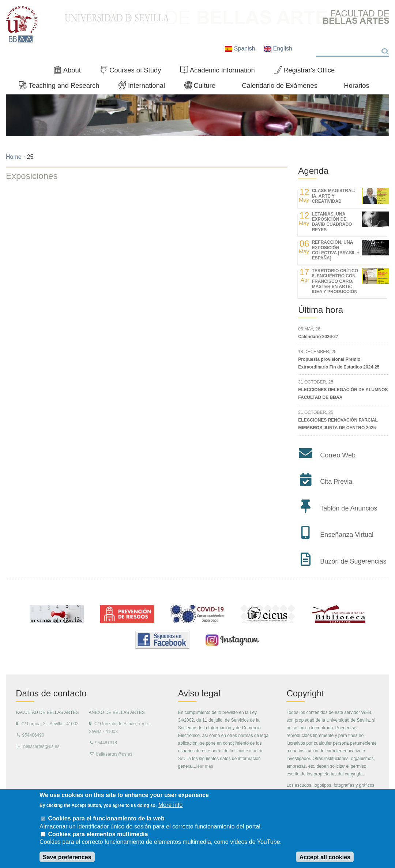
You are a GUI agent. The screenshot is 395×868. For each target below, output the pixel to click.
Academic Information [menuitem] (221, 72)
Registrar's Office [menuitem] (307, 72)
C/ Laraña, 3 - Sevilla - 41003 (50, 724)
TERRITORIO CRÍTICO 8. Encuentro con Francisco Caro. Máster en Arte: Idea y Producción (335, 281)
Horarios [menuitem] (357, 85)
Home (14, 157)
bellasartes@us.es (41, 747)
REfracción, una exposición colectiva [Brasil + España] (336, 250)
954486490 (33, 735)
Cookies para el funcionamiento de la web (106, 818)
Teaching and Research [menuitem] (62, 87)
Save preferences (67, 857)
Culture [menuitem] (203, 87)
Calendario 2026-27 (318, 337)
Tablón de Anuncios (349, 508)
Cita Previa (336, 482)
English (278, 48)
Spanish (241, 48)
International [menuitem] (145, 87)
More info (171, 805)
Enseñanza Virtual (347, 535)
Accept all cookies (325, 857)
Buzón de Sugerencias (353, 561)
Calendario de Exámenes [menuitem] (280, 85)
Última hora (321, 310)
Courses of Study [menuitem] (133, 72)
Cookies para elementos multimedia (98, 834)
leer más (205, 766)
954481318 (106, 743)
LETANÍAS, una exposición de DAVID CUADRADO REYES (332, 222)
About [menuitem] (70, 72)
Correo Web (338, 455)
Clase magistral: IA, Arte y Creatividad (334, 196)
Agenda (313, 171)
